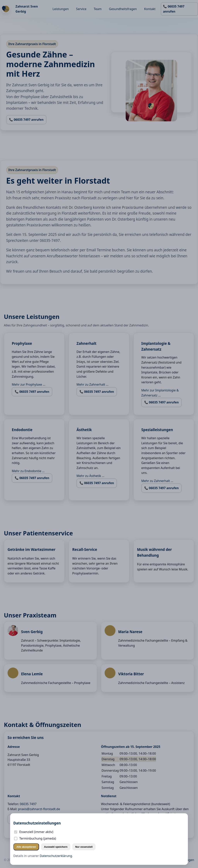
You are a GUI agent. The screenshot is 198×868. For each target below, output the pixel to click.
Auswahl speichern (56, 847)
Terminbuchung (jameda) (35, 838)
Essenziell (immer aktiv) (34, 832)
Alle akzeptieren (26, 847)
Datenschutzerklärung (56, 856)
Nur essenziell (84, 847)
